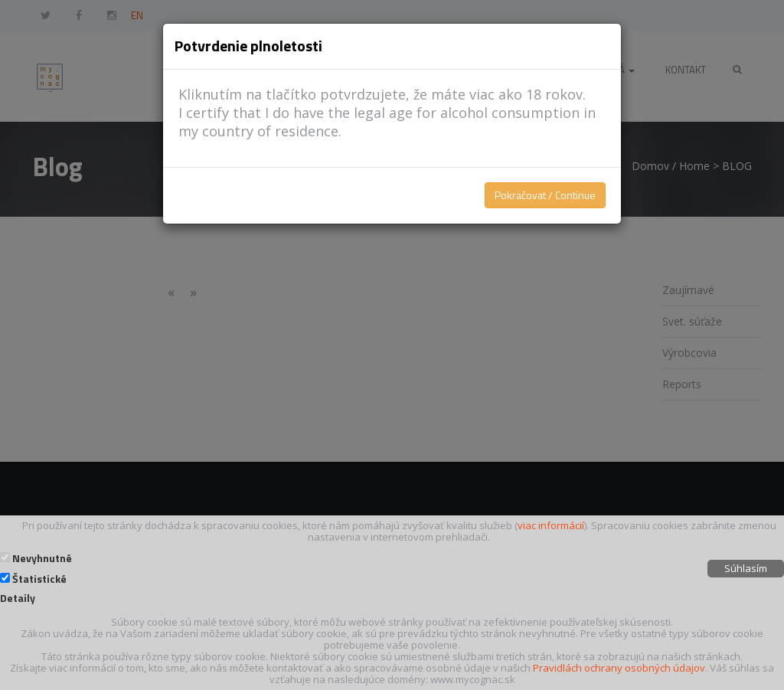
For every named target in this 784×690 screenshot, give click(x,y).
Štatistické (39, 579)
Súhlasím (746, 568)
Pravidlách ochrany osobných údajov (619, 668)
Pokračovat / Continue (545, 195)
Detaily (18, 598)
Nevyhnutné (42, 558)
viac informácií (551, 525)
